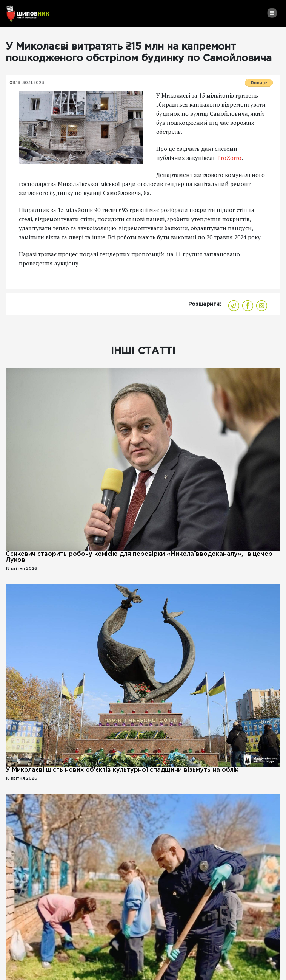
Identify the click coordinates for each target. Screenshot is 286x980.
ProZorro (229, 158)
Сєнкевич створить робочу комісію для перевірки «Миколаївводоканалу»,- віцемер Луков (139, 557)
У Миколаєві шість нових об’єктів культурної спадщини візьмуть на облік (122, 770)
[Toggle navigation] (272, 13)
